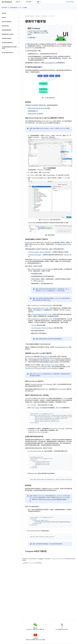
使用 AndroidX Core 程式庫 (35, 114)
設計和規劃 (29, 2)
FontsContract (30, 368)
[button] (9, 13)
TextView (68, 310)
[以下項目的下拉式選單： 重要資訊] (22, 2)
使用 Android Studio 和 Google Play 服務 (39, 108)
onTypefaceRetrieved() (38, 308)
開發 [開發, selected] (38, 2)
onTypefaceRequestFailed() (39, 315)
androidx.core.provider (35, 358)
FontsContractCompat (35, 255)
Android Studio (70, 2)
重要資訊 (18, 2)
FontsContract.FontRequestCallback (42, 306)
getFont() (33, 430)
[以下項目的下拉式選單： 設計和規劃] (33, 2)
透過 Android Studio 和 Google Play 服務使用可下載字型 (53, 499)
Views (25, 8)
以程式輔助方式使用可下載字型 (50, 362)
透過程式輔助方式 (33, 111)
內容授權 (41, 559)
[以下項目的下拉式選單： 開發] (41, 2)
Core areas (13, 8)
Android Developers (29, 16)
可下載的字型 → (32, 38)
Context (34, 325)
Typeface (67, 255)
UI (20, 8)
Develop (5, 8)
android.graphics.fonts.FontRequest (40, 252)
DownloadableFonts (50, 63)
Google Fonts (40, 281)
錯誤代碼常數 (55, 316)
